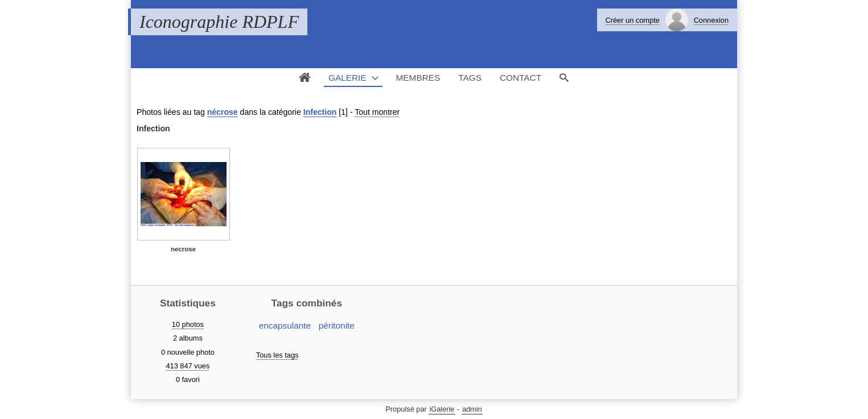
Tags (470, 78)
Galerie (347, 78)
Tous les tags (277, 355)
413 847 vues (188, 366)
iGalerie (442, 409)
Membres (418, 78)
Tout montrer (377, 112)
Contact (521, 78)
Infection (320, 112)
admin (472, 409)
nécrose (223, 112)
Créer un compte (633, 20)
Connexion (711, 20)
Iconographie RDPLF (219, 22)
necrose (183, 249)
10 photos (188, 324)
